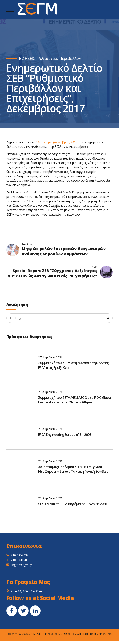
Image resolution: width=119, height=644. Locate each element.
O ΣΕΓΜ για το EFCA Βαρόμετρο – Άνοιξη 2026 (73, 504)
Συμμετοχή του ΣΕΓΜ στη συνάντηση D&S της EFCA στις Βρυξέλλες (73, 366)
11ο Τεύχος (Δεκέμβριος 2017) (57, 142)
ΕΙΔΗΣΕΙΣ (27, 58)
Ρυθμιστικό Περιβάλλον (59, 58)
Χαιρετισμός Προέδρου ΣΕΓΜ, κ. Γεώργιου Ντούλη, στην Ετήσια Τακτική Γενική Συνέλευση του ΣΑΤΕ (75, 469)
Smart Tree (106, 634)
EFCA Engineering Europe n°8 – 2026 (65, 435)
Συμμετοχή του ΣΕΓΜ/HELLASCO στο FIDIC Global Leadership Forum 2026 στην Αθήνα (75, 400)
